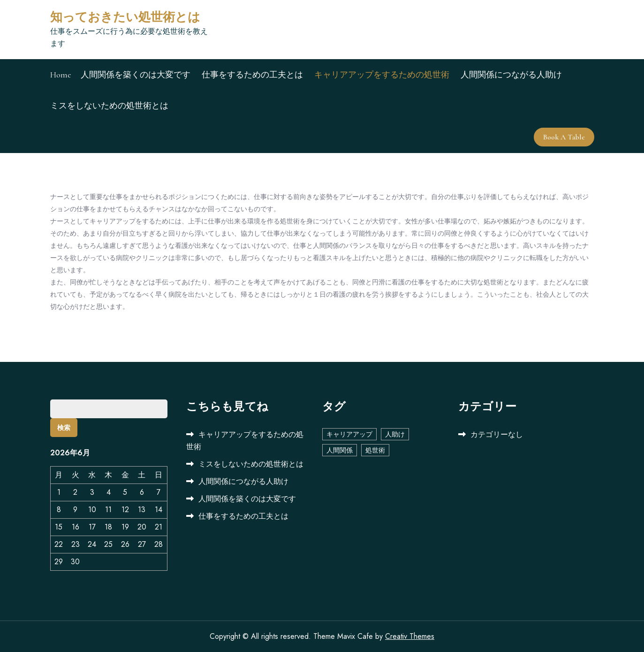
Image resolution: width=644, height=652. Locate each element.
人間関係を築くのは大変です (136, 75)
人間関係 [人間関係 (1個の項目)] (340, 450)
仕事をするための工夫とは (252, 75)
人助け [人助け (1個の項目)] (395, 434)
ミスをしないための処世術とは (109, 106)
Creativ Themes (410, 636)
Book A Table (564, 137)
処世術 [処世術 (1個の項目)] (375, 450)
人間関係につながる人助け (511, 75)
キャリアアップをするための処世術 (382, 75)
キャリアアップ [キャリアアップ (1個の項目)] (349, 434)
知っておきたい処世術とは (125, 17)
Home (61, 75)
